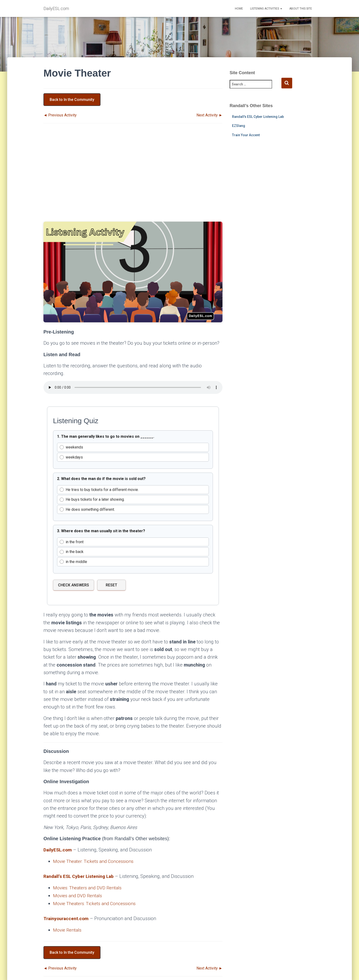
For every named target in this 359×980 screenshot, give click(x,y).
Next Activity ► (209, 115)
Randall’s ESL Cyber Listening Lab (80, 876)
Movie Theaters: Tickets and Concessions (96, 903)
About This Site (301, 9)
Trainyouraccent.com (67, 918)
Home (239, 9)
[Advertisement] (133, 177)
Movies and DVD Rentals (79, 895)
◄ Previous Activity (60, 115)
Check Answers (74, 585)
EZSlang (239, 126)
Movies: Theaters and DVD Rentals (89, 887)
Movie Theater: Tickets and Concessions (95, 861)
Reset (111, 585)
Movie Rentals (68, 929)
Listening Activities (266, 9)
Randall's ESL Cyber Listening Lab (258, 117)
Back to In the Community (72, 100)
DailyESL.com (58, 850)
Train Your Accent (246, 135)
